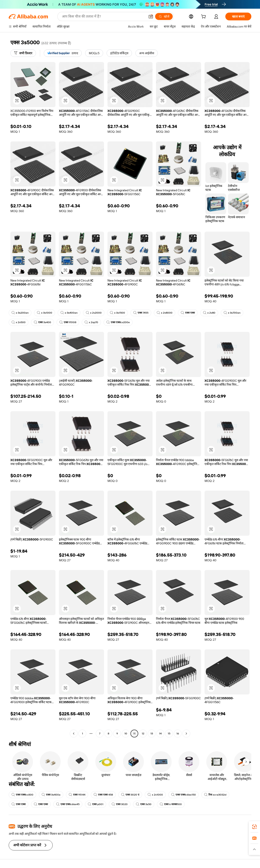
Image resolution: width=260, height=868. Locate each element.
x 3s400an (69, 313)
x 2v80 (209, 313)
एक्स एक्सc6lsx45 (68, 804)
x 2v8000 (165, 313)
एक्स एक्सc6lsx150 (184, 795)
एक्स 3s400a (51, 795)
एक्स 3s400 (42, 322)
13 (152, 734)
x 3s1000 (45, 313)
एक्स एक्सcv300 (22, 795)
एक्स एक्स (188, 313)
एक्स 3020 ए (130, 795)
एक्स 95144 (77, 795)
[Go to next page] (186, 734)
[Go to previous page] (74, 734)
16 (178, 734)
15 (169, 734)
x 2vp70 (91, 322)
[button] (151, 16)
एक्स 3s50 (144, 804)
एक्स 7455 (141, 313)
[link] (254, 827)
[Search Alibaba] (103, 16)
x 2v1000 (155, 795)
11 (134, 734)
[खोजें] (164, 16)
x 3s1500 (117, 313)
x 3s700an (232, 313)
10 (126, 734)
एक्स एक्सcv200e (118, 322)
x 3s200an (20, 313)
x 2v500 (19, 322)
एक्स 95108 (68, 322)
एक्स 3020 (120, 804)
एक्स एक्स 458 (103, 795)
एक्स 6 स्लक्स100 (171, 804)
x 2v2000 (94, 313)
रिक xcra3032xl (215, 795)
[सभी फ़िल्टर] (23, 53)
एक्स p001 (96, 804)
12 (143, 734)
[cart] (204, 17)
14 (160, 734)
